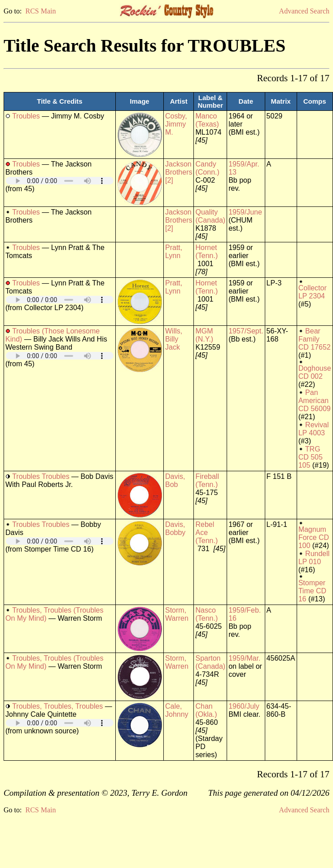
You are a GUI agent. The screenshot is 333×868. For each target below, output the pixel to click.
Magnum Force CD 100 (314, 537)
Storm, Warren (177, 614)
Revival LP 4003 (314, 429)
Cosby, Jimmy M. (176, 124)
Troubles (26, 116)
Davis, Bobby (175, 528)
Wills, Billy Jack (174, 339)
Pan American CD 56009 (315, 401)
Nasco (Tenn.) (206, 614)
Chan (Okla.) (206, 710)
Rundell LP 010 (314, 558)
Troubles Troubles (41, 476)
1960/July (244, 706)
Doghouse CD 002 (315, 372)
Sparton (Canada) (210, 662)
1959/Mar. (244, 658)
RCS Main (40, 11)
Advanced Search (304, 11)
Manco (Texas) (207, 120)
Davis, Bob (175, 480)
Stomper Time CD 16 (313, 591)
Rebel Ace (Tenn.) (206, 533)
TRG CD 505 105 (311, 457)
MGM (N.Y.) (204, 335)
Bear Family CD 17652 (315, 339)
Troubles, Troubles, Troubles (57, 706)
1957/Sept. (246, 331)
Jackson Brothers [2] (179, 172)
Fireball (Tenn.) (207, 480)
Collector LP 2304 (313, 292)
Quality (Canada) (210, 216)
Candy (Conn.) (207, 168)
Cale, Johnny (177, 710)
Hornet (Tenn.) (206, 252)
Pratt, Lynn (174, 252)
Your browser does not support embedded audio (60, 181)
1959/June (245, 212)
